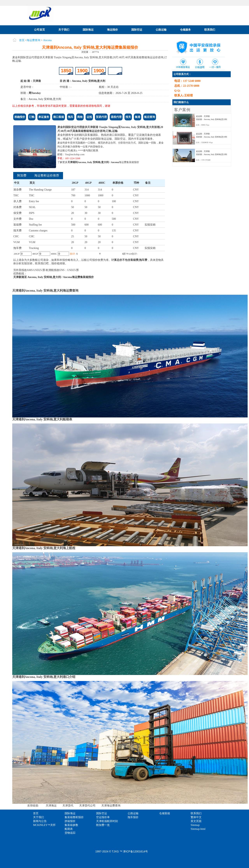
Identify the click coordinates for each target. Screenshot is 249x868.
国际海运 (88, 30)
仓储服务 (185, 30)
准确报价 (20, 117)
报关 (128, 117)
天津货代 (68, 806)
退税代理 (116, 117)
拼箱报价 (70, 821)
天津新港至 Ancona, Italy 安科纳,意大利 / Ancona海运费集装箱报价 (53, 277)
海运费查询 (33, 40)
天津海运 (51, 806)
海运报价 (112, 30)
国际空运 (137, 30)
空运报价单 (103, 817)
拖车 (71, 117)
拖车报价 (133, 817)
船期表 (69, 829)
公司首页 (39, 30)
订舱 (32, 117)
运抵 (89, 117)
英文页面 (196, 821)
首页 (22, 40)
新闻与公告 (40, 821)
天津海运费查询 (111, 806)
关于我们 (64, 30)
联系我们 (210, 30)
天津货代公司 (87, 806)
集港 (138, 117)
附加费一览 (103, 825)
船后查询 (150, 117)
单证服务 (44, 117)
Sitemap (195, 825)
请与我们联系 (91, 150)
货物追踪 (70, 833)
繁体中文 (196, 817)
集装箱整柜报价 (74, 817)
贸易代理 (101, 117)
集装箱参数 (71, 825)
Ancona (47, 40)
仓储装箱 (165, 813)
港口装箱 (59, 117)
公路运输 (161, 30)
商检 (80, 117)
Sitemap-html (198, 829)
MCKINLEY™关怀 (44, 825)
